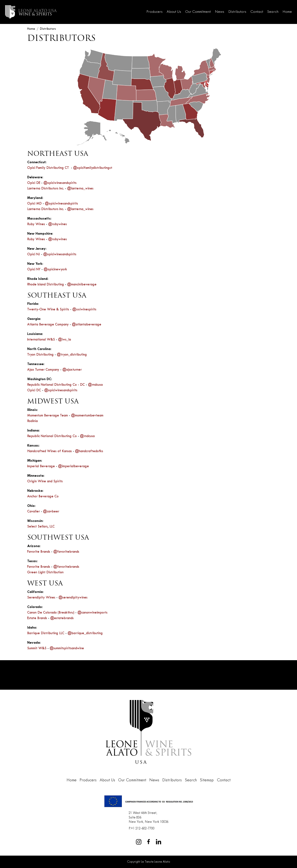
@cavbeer (51, 512)
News (220, 12)
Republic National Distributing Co (52, 436)
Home (287, 12)
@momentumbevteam (87, 416)
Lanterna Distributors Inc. (46, 189)
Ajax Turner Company (43, 370)
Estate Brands (37, 618)
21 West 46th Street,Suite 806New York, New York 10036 (148, 817)
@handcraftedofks (89, 451)
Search (273, 12)
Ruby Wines (36, 224)
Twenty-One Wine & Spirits (48, 310)
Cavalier (34, 512)
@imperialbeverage (74, 466)
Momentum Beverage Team (48, 416)
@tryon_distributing (72, 355)
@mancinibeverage (82, 285)
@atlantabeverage (87, 325)
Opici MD (34, 204)
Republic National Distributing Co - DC (56, 385)
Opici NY (34, 270)
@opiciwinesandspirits (60, 183)
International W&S (41, 340)
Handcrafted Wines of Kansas (49, 451)
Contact (257, 12)
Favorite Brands (39, 552)
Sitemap (207, 780)
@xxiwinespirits (84, 310)
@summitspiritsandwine (67, 648)
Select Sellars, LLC (41, 527)
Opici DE (34, 183)
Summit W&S (37, 648)
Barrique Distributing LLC (46, 633)
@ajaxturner (72, 370)
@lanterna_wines (80, 189)
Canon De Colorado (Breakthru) (51, 613)
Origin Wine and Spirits (45, 481)
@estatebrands (62, 618)
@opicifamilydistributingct (93, 168)
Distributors (237, 12)
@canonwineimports (93, 613)
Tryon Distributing (40, 355)
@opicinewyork (55, 270)
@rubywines (58, 224)
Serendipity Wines (41, 598)
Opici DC (34, 390)
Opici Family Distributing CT (49, 168)
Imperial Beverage (41, 466)
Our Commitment (198, 12)
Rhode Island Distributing (46, 285)
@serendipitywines (73, 598)
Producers (154, 12)
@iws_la (65, 340)
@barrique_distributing (85, 633)
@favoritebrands (66, 552)
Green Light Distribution (45, 572)
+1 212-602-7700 (143, 828)
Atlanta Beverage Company (48, 325)
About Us (174, 12)
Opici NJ (34, 254)
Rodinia (32, 421)
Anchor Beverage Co (43, 497)
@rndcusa (95, 385)
